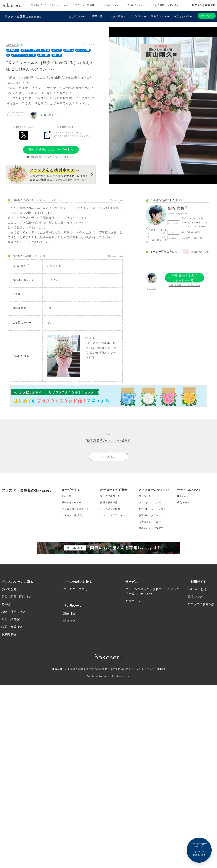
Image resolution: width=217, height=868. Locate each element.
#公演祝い (13, 50)
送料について (196, 612)
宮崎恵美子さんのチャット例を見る (51, 157)
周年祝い (7, 619)
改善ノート (184, 513)
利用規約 (91, 685)
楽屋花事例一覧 (109, 513)
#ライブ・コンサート (24, 55)
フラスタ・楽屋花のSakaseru (22, 16)
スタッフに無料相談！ (199, 849)
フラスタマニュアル (151, 513)
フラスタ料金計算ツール (76, 521)
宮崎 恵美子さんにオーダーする (51, 149)
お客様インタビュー (151, 528)
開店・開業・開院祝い (16, 612)
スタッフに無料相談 (201, 619)
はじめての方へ (78, 16)
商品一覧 (97, 16)
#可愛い (69, 50)
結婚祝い (69, 636)
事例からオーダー (72, 513)
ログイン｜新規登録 (204, 5)
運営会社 (57, 685)
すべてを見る (10, 604)
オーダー (207, 16)
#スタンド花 (83, 50)
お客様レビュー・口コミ (153, 521)
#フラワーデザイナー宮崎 (35, 50)
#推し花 (57, 55)
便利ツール (133, 616)
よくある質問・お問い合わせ (166, 5)
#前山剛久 (44, 55)
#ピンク (57, 50)
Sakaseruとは (186, 506)
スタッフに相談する (74, 528)
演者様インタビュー (151, 535)
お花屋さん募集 (74, 685)
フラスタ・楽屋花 (85, 5)
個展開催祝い (10, 650)
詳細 (21, 44)
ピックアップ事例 (111, 521)
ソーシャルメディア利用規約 (148, 685)
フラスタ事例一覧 (111, 506)
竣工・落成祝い (12, 642)
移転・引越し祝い (13, 627)
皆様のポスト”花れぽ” (152, 542)
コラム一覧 (145, 506)
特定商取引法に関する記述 (113, 685)
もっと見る (109, 467)
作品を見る (156, 239)
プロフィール (156, 230)
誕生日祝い (71, 628)
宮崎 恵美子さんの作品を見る (184, 285)
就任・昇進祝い (12, 635)
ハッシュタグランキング (115, 528)
